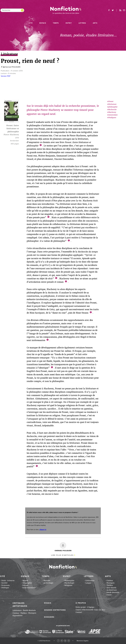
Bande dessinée (113, 592)
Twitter (62, 641)
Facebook (58, 641)
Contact (79, 612)
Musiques (110, 583)
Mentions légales (83, 641)
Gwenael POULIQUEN (13, 67)
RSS (65, 641)
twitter (113, 10)
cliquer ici (43, 530)
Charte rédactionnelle (85, 610)
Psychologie (69, 583)
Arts (95, 23)
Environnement (29, 588)
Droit (4, 581)
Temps (56, 23)
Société (4, 583)
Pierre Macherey (11, 135)
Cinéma (110, 581)
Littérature (90, 581)
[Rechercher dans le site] (12, 10)
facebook (109, 10)
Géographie (27, 583)
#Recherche (112, 110)
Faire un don (100, 610)
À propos (81, 603)
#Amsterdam (112, 115)
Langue (88, 583)
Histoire (47, 581)
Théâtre (110, 585)
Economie (6, 585)
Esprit (69, 23)
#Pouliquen (112, 118)
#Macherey (112, 112)
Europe (25, 585)
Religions (68, 585)
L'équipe (91, 607)
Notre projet (81, 607)
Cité (31, 23)
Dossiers (49, 617)
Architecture (112, 590)
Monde (25, 581)
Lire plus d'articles (62, 555)
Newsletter (124, 10)
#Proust (110, 101)
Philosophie (69, 581)
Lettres (82, 23)
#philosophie (112, 107)
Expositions (18, 616)
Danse (109, 595)
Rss (120, 10)
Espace (43, 23)
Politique (5, 588)
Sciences (11, 581)
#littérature (112, 104)
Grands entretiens (55, 610)
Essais (48, 603)
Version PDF (6, 76)
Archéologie (48, 583)
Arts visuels (111, 588)
